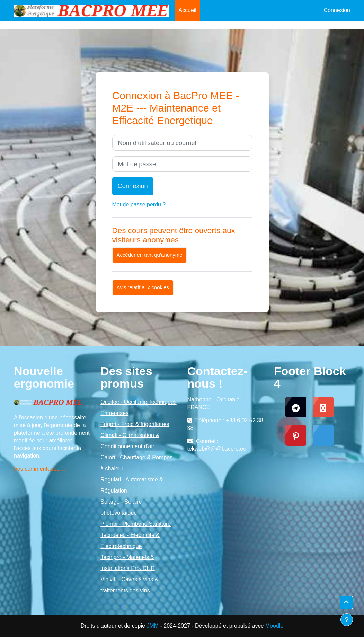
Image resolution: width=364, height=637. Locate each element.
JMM (153, 626)
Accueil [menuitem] (187, 10)
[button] (346, 603)
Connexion (337, 10)
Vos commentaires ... (40, 469)
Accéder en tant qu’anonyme (150, 255)
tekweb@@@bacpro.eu (217, 449)
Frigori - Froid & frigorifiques (135, 424)
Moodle (274, 626)
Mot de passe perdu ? (139, 205)
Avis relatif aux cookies (143, 287)
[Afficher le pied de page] (347, 620)
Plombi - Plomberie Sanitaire (136, 524)
